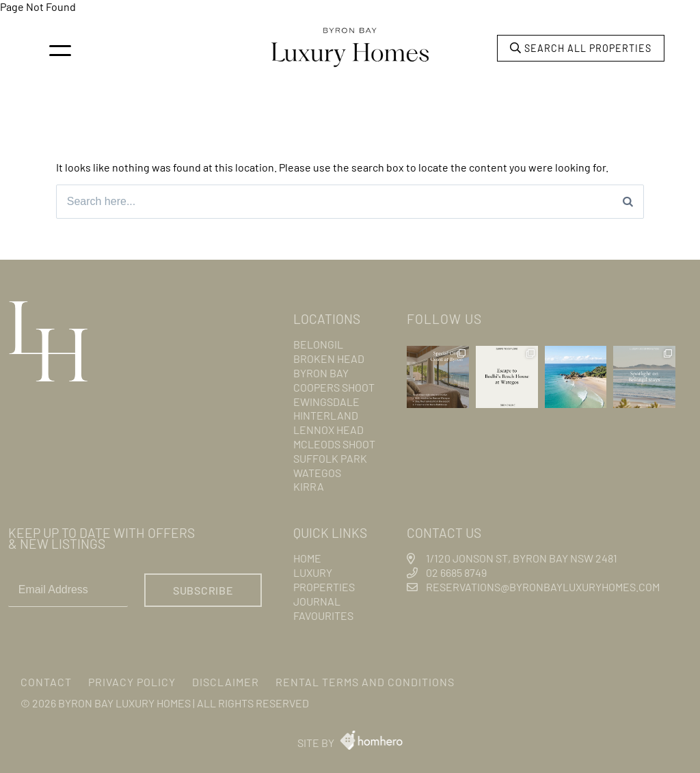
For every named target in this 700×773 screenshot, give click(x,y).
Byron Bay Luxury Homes (124, 703)
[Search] (628, 202)
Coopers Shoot (334, 387)
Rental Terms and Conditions (365, 682)
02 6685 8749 (456, 573)
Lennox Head (328, 430)
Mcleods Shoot (334, 444)
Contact (46, 682)
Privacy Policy (132, 682)
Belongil (318, 345)
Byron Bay (321, 373)
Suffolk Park (330, 458)
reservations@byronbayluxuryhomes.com (543, 587)
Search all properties (581, 48)
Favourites (323, 615)
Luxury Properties (324, 580)
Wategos (317, 473)
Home (307, 559)
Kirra (309, 487)
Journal (317, 601)
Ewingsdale (326, 402)
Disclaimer (226, 682)
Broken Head (329, 358)
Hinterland (326, 416)
